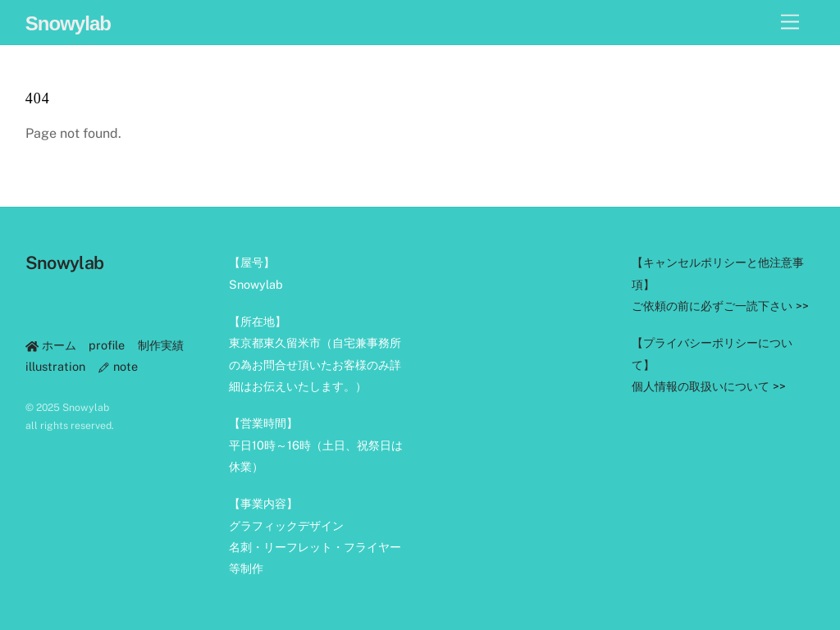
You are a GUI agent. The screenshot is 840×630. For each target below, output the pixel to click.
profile (107, 345)
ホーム (51, 345)
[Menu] (790, 23)
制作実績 (161, 345)
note (117, 366)
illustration (55, 366)
